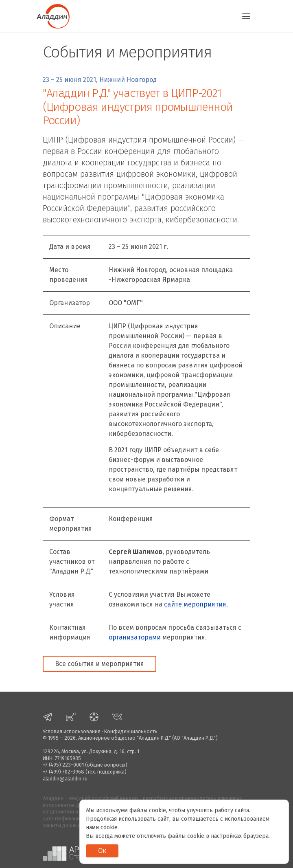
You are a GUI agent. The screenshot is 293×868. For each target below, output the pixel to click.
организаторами (135, 637)
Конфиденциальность (131, 731)
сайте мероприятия (195, 604)
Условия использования (72, 731)
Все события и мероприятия (99, 664)
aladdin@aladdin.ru (65, 779)
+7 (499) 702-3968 (63, 772)
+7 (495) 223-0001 (63, 765)
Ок (102, 851)
